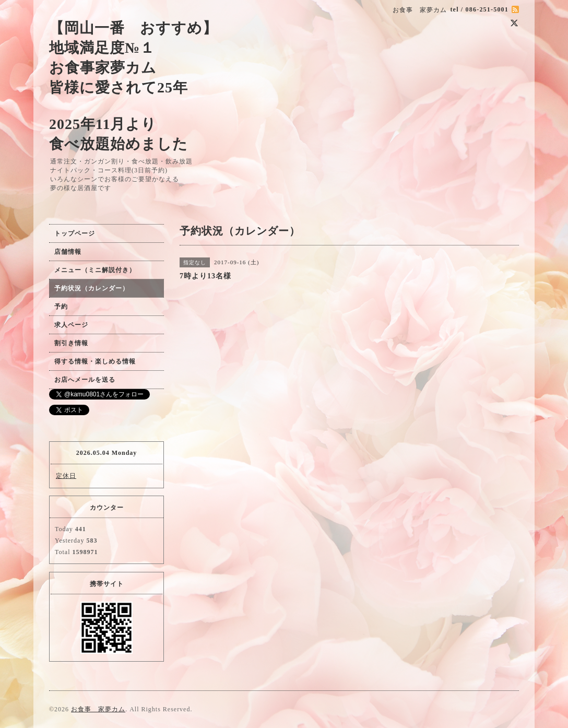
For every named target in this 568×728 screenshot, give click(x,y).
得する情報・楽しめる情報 (95, 361)
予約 (61, 307)
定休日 (66, 476)
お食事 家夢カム (98, 709)
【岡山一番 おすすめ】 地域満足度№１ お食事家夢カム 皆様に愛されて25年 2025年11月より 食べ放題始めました (133, 86)
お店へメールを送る (85, 380)
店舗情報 (68, 252)
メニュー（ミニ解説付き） (95, 270)
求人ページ (71, 325)
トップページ (75, 233)
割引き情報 (71, 343)
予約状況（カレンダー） (92, 288)
